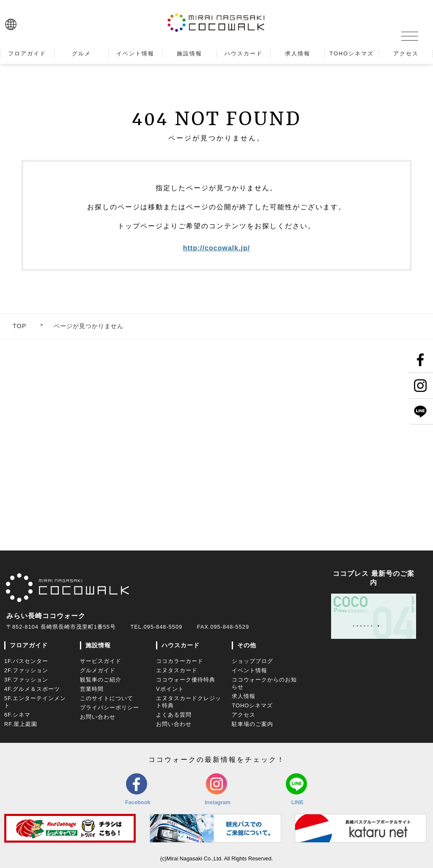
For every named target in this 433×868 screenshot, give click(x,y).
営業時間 (92, 689)
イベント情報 (249, 670)
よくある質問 (174, 715)
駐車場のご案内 (252, 724)
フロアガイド (29, 645)
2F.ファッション (26, 670)
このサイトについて (107, 698)
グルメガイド (98, 670)
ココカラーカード (180, 661)
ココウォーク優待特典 (186, 680)
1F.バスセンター (26, 661)
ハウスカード (181, 645)
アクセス (244, 715)
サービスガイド (101, 661)
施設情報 (98, 645)
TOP (19, 326)
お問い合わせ (98, 717)
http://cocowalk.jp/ (217, 248)
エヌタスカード (177, 670)
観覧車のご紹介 (101, 680)
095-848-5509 (163, 627)
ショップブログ (252, 661)
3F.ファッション (26, 680)
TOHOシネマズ (252, 705)
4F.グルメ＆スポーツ (32, 689)
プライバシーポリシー (110, 708)
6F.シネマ (17, 715)
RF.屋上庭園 (21, 724)
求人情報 (244, 696)
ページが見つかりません (89, 326)
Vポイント (170, 689)
